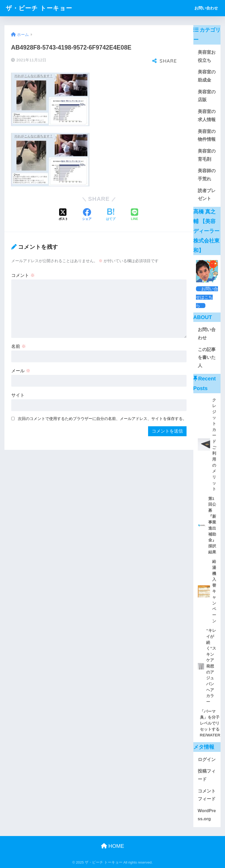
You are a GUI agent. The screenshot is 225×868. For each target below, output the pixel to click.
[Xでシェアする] (63, 215)
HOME (113, 846)
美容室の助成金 (207, 76)
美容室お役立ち (207, 56)
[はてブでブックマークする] (111, 215)
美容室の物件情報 (207, 136)
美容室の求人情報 (207, 116)
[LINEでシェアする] (134, 215)
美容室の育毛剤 (207, 155)
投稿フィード (207, 775)
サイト (18, 395)
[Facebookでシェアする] (87, 215)
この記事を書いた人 (207, 358)
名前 (19, 346)
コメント (23, 275)
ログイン (207, 760)
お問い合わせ (206, 8)
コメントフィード (207, 795)
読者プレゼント (207, 195)
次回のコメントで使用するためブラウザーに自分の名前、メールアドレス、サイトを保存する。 (102, 419)
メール (21, 371)
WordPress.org (207, 815)
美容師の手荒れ (207, 175)
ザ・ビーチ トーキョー (39, 8)
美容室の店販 (207, 96)
